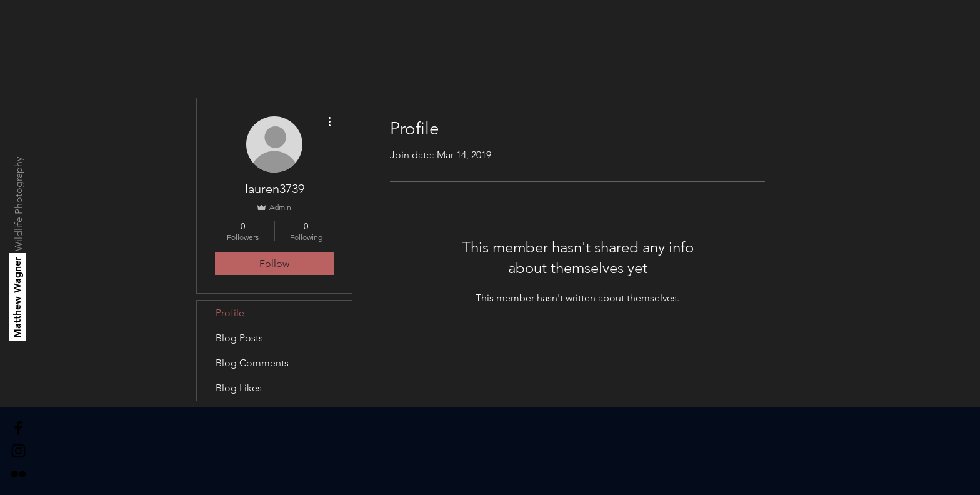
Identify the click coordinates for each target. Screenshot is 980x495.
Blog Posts (239, 338)
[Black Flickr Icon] (18, 474)
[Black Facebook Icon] (18, 428)
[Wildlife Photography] (19, 204)
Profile (230, 313)
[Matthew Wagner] (18, 297)
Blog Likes (239, 388)
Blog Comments (252, 363)
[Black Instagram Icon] (18, 451)
